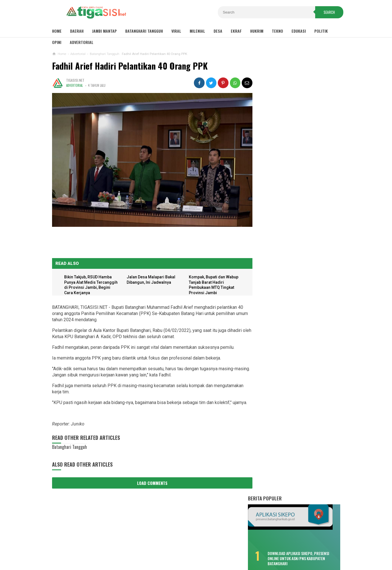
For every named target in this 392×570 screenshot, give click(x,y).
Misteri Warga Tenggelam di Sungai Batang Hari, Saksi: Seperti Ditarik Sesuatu (293, 190)
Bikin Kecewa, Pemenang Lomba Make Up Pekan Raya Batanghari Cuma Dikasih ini (291, 163)
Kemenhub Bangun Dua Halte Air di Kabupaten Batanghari (292, 331)
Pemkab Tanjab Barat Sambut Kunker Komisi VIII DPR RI (300, 391)
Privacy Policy (174, 547)
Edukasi (299, 31)
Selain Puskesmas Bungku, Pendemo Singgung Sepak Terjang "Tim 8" (294, 259)
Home (57, 31)
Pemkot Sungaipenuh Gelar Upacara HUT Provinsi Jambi (297, 422)
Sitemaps (119, 547)
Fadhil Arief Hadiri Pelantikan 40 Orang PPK (130, 66)
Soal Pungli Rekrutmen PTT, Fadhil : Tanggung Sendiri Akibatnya (293, 281)
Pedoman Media (267, 547)
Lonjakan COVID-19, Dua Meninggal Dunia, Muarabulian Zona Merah (292, 215)
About (200, 547)
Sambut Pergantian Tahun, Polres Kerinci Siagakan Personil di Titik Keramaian (297, 376)
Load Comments (151, 481)
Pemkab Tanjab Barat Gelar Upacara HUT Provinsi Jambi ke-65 (298, 406)
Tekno (277, 31)
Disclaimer (143, 547)
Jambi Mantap (104, 31)
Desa (218, 31)
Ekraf (236, 31)
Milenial (197, 31)
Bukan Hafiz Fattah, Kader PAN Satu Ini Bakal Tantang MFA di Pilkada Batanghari (293, 306)
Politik (321, 31)
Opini (57, 42)
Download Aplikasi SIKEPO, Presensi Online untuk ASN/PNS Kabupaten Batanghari (306, 115)
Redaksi (240, 547)
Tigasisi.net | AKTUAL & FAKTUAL (195, 556)
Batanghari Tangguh (144, 31)
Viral (176, 31)
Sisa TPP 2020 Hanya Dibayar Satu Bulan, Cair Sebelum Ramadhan (292, 138)
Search (328, 12)
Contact (219, 547)
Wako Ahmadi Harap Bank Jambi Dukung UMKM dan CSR (297, 437)
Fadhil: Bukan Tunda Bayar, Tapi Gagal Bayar (290, 237)
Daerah (77, 31)
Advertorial (82, 42)
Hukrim (257, 31)
